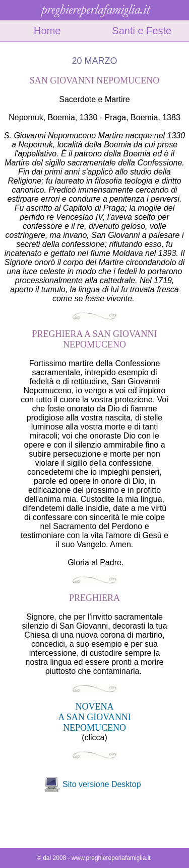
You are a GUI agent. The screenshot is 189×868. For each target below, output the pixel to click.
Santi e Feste (142, 31)
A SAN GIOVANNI (94, 717)
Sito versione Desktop (102, 784)
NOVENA (95, 707)
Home (47, 31)
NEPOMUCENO (94, 728)
